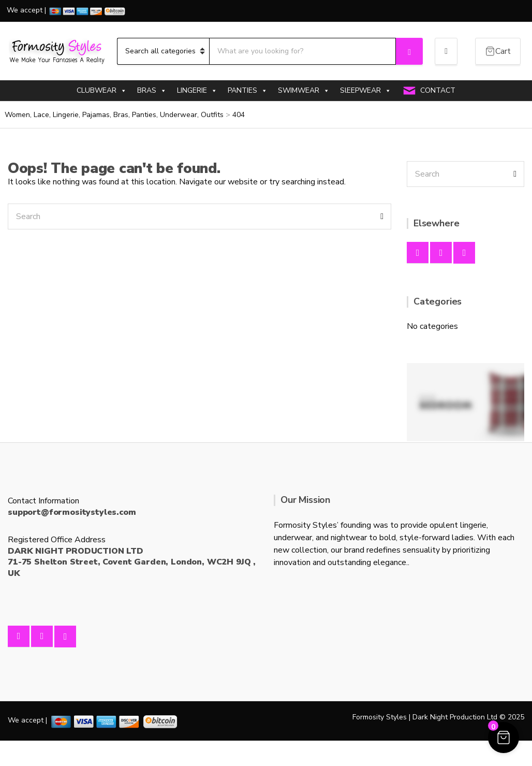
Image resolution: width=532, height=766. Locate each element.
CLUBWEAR (102, 91)
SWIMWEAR (304, 91)
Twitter (464, 253)
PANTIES (248, 91)
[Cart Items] (498, 51)
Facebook (418, 253)
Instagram (441, 253)
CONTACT (438, 90)
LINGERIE (197, 91)
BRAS (152, 91)
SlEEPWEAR (366, 91)
